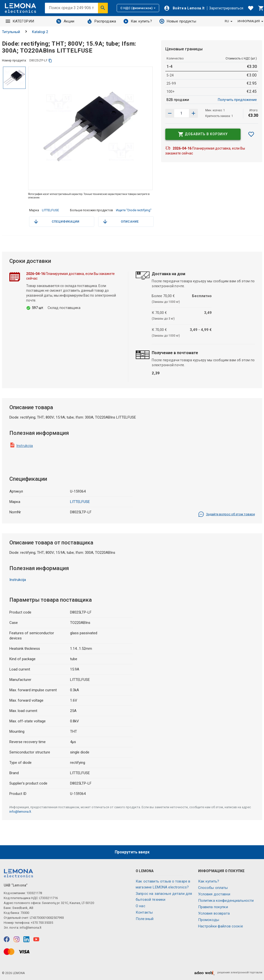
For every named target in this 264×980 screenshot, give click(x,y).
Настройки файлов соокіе (221, 926)
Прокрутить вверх (132, 852)
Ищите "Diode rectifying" (134, 210)
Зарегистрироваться (226, 8)
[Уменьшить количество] (193, 113)
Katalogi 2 (40, 32)
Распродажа (102, 21)
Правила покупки (213, 907)
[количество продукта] (182, 113)
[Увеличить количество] (170, 113)
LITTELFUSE (50, 210)
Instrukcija (25, 446)
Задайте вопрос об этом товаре (226, 514)
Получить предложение (237, 100)
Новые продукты (178, 21)
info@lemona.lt (20, 812)
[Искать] (103, 8)
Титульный (11, 32)
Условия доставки (214, 894)
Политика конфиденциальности (226, 901)
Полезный (145, 919)
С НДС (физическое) (138, 8)
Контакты (144, 912)
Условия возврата (214, 913)
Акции (65, 21)
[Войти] (184, 8)
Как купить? (138, 21)
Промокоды (209, 920)
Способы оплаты (213, 888)
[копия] (50, 61)
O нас (141, 906)
